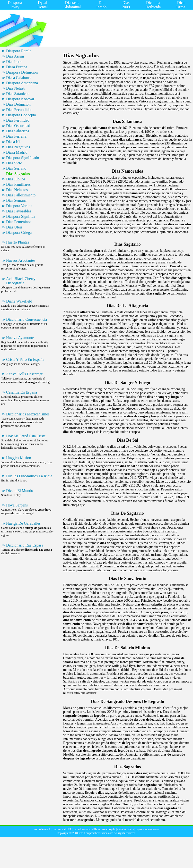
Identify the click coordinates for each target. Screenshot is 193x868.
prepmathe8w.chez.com (99, 833)
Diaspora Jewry (15, 5)
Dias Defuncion (18, 104)
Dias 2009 (126, 5)
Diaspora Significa (21, 216)
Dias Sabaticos (18, 131)
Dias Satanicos (18, 94)
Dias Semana (16, 200)
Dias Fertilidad (18, 120)
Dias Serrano (16, 168)
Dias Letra (14, 62)
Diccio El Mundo (20, 491)
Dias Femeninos (19, 222)
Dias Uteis (14, 227)
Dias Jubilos (16, 179)
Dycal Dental (43, 5)
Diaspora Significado (23, 158)
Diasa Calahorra (19, 78)
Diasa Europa (17, 67)
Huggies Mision (19, 458)
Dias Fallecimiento (21, 195)
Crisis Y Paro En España (25, 359)
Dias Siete (14, 163)
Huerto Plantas (18, 242)
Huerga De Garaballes (23, 523)
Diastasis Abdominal (72, 5)
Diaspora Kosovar (20, 99)
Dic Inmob (102, 5)
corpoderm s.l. (42, 829)
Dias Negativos (18, 147)
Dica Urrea (181, 5)
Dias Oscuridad (18, 126)
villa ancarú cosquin (104, 829)
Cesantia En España (22, 392)
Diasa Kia (14, 142)
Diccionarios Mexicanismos (28, 414)
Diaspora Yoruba (19, 206)
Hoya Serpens (17, 505)
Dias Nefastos (17, 190)
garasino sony (82, 829)
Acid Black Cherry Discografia (21, 281)
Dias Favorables (19, 211)
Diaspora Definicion (22, 72)
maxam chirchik (62, 829)
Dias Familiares (18, 184)
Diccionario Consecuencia (26, 319)
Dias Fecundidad (19, 110)
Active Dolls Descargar (24, 374)
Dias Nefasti (16, 88)
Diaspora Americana (22, 83)
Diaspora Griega (19, 232)
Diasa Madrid (17, 152)
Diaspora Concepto (21, 115)
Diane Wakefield (19, 301)
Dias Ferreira (16, 136)
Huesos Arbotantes (21, 260)
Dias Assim (15, 56)
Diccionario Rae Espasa (25, 545)
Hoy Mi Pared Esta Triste (26, 436)
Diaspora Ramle (19, 51)
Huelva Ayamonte (20, 338)
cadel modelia (126, 829)
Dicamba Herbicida (153, 5)
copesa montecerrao (147, 829)
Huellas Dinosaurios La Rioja (29, 476)
